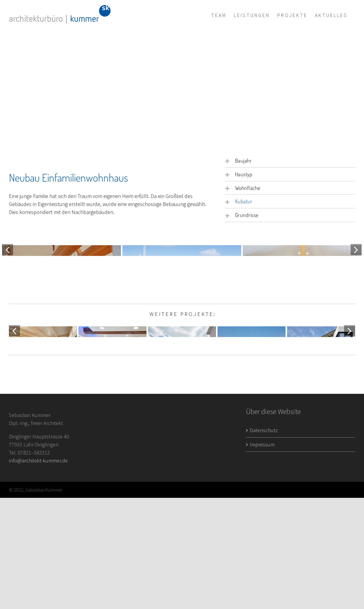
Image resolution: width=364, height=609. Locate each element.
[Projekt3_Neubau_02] (302, 285)
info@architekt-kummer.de (38, 572)
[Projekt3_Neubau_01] (62, 285)
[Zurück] (8, 285)
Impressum (262, 555)
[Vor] (356, 285)
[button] (290, 161)
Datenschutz (264, 541)
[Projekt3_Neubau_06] (182, 285)
